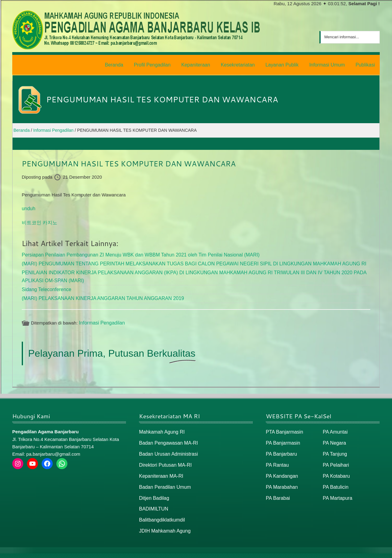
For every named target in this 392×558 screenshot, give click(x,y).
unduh (28, 207)
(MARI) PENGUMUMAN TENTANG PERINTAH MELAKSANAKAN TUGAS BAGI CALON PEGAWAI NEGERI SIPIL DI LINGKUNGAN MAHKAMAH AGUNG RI (184, 261)
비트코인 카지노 (38, 220)
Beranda (317, 551)
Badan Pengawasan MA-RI (167, 437)
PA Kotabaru (335, 469)
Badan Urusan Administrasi (167, 448)
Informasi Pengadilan (101, 318)
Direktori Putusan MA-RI (164, 458)
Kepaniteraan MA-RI (160, 469)
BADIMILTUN (153, 500)
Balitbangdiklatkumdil (161, 511)
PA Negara (334, 437)
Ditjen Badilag (153, 490)
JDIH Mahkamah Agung (163, 521)
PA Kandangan (281, 469)
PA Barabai (277, 490)
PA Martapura (337, 490)
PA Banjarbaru (281, 448)
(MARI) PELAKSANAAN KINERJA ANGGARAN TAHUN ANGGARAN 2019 (98, 293)
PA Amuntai (334, 427)
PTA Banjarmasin (283, 427)
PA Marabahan (281, 479)
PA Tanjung (334, 448)
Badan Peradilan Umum (163, 479)
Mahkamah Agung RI (160, 427)
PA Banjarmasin (282, 437)
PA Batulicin (335, 479)
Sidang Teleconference (45, 285)
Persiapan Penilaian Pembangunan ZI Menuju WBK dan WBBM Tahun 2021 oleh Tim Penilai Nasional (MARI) (134, 252)
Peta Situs (339, 551)
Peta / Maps (366, 551)
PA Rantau (277, 458)
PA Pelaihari (335, 458)
